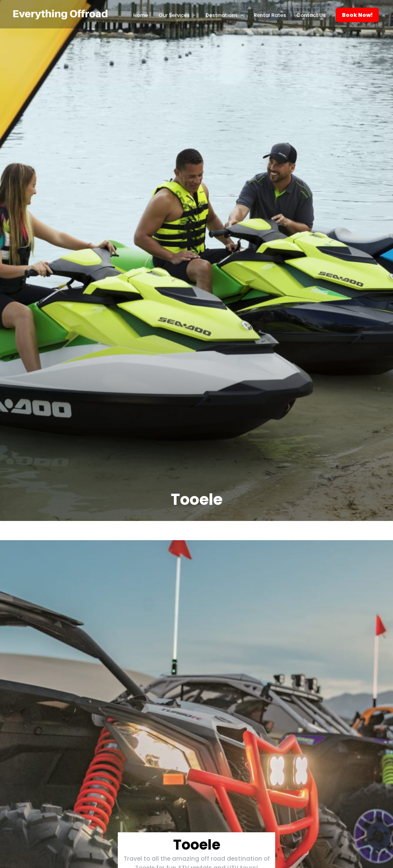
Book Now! (357, 15)
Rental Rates (270, 15)
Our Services (174, 15)
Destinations (222, 15)
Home (141, 15)
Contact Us (311, 15)
